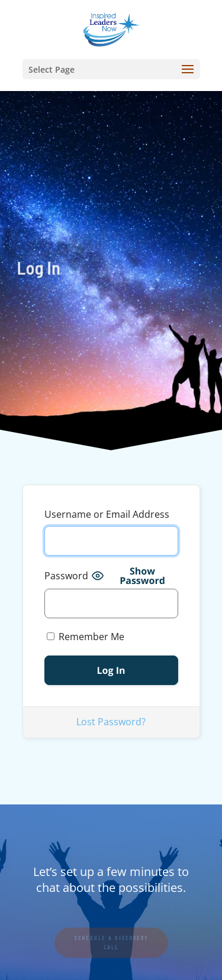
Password (66, 576)
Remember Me (86, 637)
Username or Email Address (107, 514)
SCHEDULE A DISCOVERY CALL (111, 943)
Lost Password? (111, 722)
